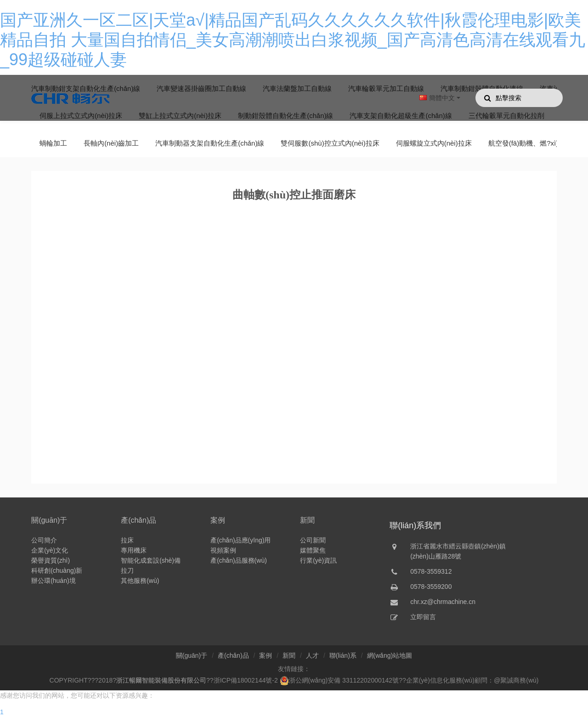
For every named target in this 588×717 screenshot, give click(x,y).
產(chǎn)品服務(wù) (239, 560)
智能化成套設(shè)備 (151, 560)
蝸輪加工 (53, 143)
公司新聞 (313, 540)
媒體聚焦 (313, 550)
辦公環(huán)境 (53, 581)
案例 (218, 520)
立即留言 (423, 617)
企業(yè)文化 (50, 550)
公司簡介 (44, 540)
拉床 (127, 540)
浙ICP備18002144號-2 (246, 680)
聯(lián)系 (343, 655)
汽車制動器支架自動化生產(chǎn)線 (210, 143)
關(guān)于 (49, 520)
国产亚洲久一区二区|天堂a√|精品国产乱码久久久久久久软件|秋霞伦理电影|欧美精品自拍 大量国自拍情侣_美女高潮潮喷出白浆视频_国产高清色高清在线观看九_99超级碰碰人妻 (293, 40)
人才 (312, 655)
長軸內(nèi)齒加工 (111, 143)
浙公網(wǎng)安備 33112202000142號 (339, 680)
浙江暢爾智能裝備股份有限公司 (161, 680)
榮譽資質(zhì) (51, 560)
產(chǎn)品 (139, 520)
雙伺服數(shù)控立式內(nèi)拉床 (330, 143)
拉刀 (127, 570)
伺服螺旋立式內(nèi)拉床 (434, 143)
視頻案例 (223, 550)
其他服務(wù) (140, 581)
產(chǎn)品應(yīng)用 (240, 540)
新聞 (307, 520)
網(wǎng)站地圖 (390, 655)
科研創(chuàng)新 (57, 570)
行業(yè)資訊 (318, 560)
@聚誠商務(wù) (516, 680)
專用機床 (134, 550)
